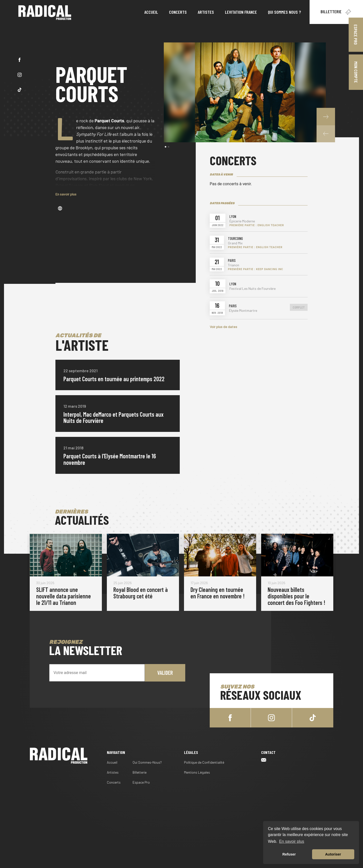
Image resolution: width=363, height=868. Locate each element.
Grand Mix (235, 243)
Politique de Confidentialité (204, 762)
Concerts (114, 782)
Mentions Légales (197, 772)
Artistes (113, 772)
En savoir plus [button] (292, 841)
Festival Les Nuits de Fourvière (253, 289)
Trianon (234, 265)
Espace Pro (141, 782)
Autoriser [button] (333, 854)
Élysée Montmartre (243, 311)
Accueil (112, 762)
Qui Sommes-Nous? (147, 762)
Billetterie (336, 12)
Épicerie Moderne (242, 221)
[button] (326, 134)
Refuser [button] (289, 854)
